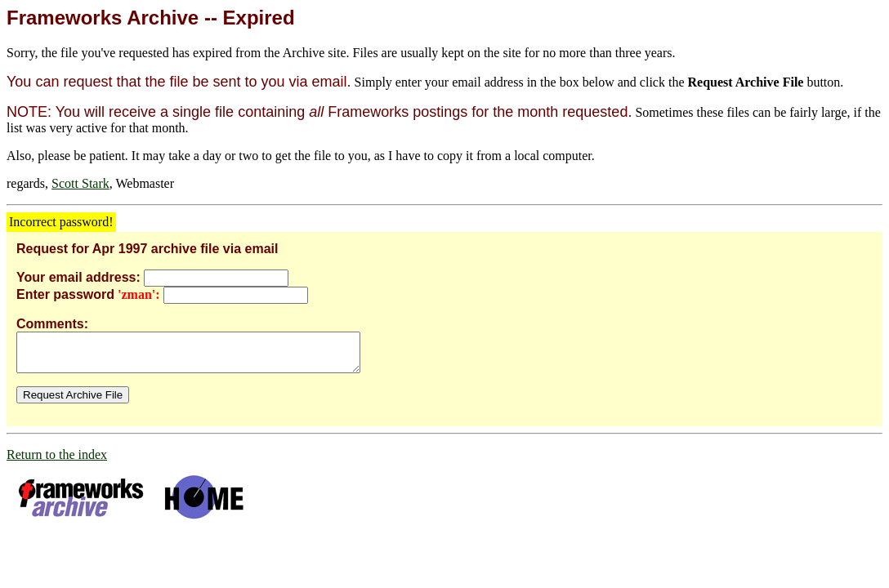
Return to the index (57, 462)
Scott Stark (80, 183)
